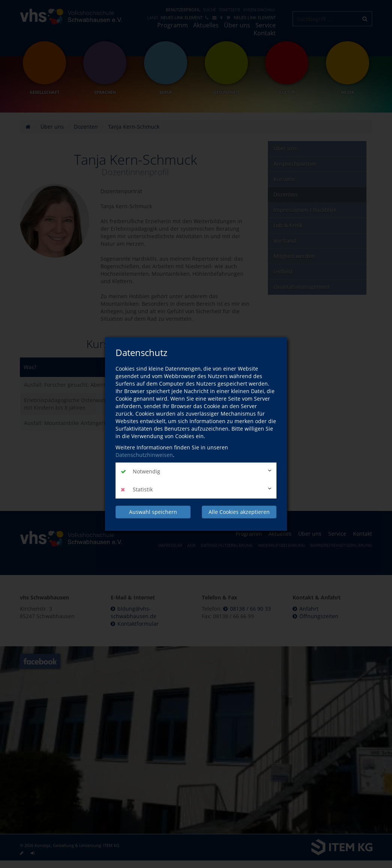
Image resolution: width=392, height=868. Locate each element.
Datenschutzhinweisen (144, 455)
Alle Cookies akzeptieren (239, 512)
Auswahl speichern (153, 512)
